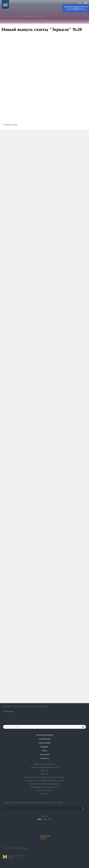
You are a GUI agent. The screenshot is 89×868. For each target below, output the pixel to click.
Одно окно (44, 771)
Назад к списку (11, 125)
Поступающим (45, 739)
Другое (17, 16)
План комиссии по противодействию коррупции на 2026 (44, 780)
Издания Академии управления (44, 764)
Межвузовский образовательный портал (44, 787)
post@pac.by (44, 706)
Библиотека (45, 774)
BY (50, 819)
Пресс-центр (7, 16)
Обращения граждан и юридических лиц (44, 767)
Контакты (45, 758)
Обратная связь (9, 711)
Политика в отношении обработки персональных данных (44, 777)
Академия (44, 747)
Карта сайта (45, 794)
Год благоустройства (45, 735)
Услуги (44, 751)
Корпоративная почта (45, 790)
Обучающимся (44, 743)
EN (45, 819)
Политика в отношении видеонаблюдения (44, 784)
